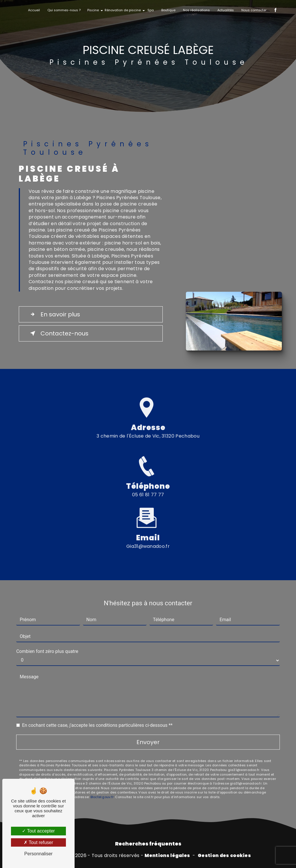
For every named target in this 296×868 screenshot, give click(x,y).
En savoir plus (54, 314)
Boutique (168, 10)
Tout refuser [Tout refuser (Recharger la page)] (38, 842)
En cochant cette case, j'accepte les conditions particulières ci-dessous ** (97, 718)
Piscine (93, 10)
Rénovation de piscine (123, 10)
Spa (151, 10)
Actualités (226, 10)
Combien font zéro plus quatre (47, 644)
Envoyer (148, 735)
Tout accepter (38, 831)
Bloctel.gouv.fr (102, 790)
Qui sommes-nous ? (64, 10)
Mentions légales (167, 856)
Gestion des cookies (224, 856)
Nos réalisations (196, 10)
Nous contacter (254, 10)
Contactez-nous (58, 333)
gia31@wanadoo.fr (148, 539)
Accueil (34, 10)
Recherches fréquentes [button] (148, 844)
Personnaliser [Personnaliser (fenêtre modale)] (38, 854)
